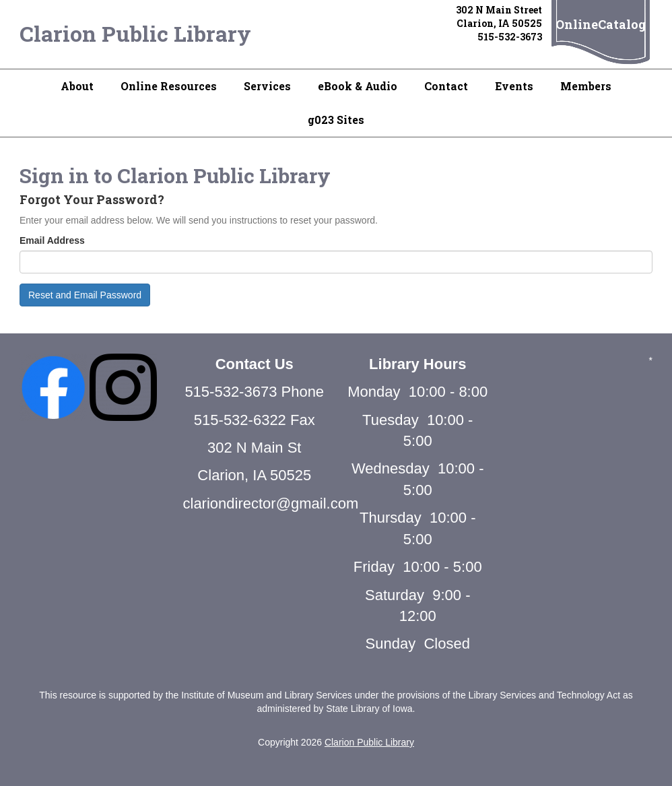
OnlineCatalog (601, 24)
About (77, 86)
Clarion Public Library (135, 33)
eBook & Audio (358, 86)
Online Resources (169, 86)
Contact (446, 86)
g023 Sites (336, 120)
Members (586, 86)
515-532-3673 (510, 37)
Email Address (52, 240)
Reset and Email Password (85, 295)
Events (514, 86)
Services (267, 86)
